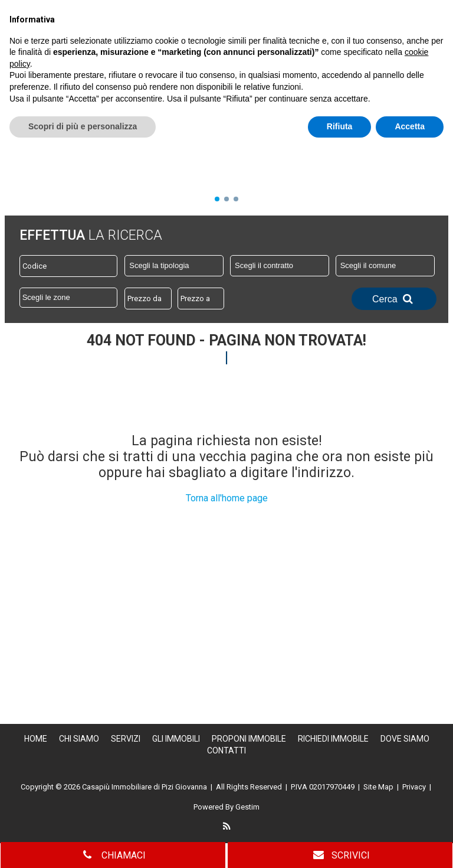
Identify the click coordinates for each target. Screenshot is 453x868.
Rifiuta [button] (340, 845)
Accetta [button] (410, 845)
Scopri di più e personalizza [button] (83, 845)
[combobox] (174, 266)
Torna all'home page (227, 498)
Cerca (394, 299)
